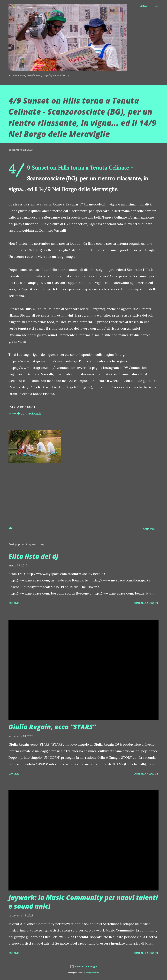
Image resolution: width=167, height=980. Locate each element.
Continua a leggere (146, 603)
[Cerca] (143, 6)
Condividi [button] (149, 529)
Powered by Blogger (83, 967)
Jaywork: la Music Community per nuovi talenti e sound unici (83, 902)
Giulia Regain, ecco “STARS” (52, 727)
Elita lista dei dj (33, 556)
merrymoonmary (92, 973)
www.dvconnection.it (25, 413)
